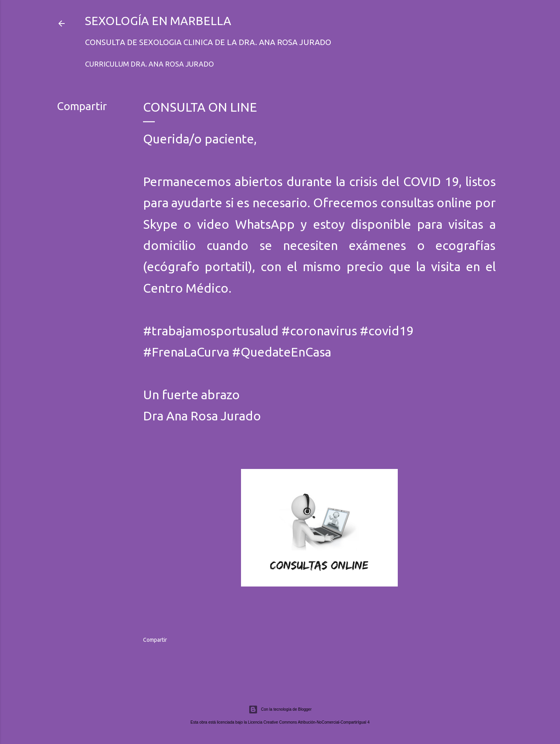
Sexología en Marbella (158, 21)
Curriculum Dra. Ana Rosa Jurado (150, 64)
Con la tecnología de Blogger (280, 710)
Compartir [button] (82, 106)
